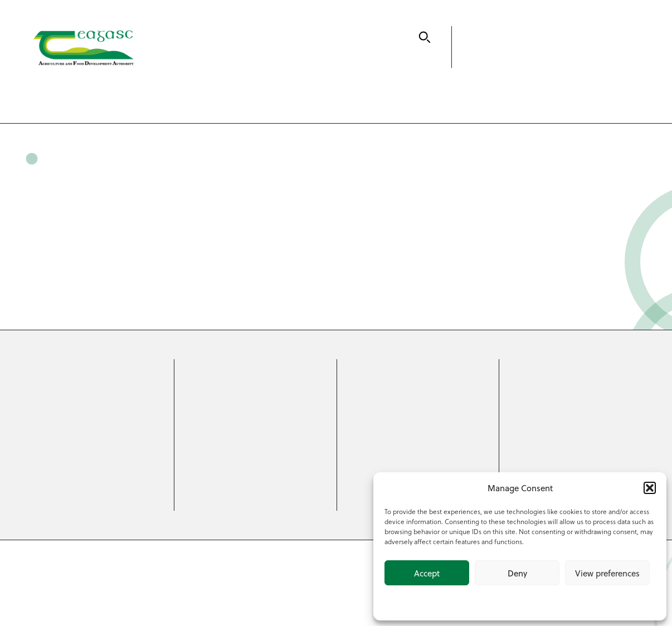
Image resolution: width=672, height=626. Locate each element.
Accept (427, 573)
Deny (517, 573)
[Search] (425, 37)
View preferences (607, 573)
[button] (650, 488)
